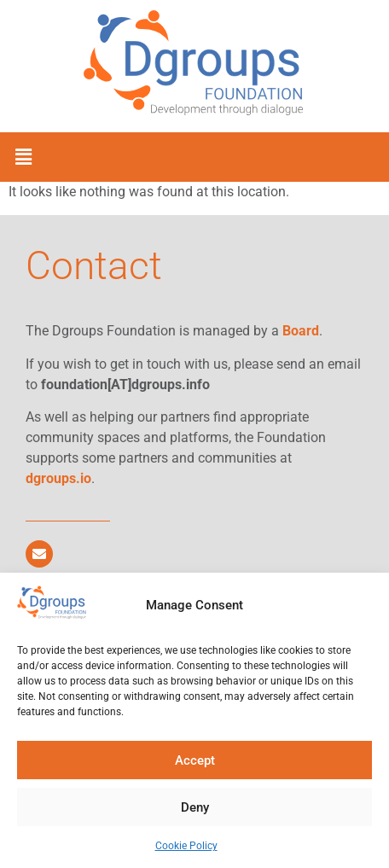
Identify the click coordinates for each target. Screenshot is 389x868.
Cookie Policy (186, 846)
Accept (195, 760)
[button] (23, 157)
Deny (195, 807)
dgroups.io (58, 478)
